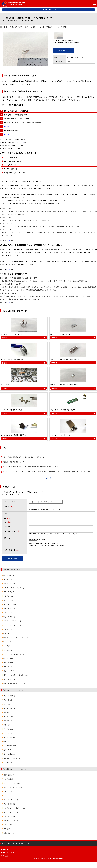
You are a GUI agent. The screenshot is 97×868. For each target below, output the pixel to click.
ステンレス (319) (9, 696)
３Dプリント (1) (9, 834)
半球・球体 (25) (9, 663)
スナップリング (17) (10, 584)
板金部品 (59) (8, 642)
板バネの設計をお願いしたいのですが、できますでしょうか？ (25, 457)
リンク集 (5, 856)
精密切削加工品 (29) (10, 680)
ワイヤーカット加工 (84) (12, 784)
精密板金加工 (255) (10, 775)
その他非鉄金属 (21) (10, 746)
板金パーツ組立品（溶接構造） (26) (16, 676)
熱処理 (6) (7, 829)
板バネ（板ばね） (31, 27)
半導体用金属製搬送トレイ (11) (14, 684)
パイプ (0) (7, 646)
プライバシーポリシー (9, 853)
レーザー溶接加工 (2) (11, 813)
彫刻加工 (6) (8, 825)
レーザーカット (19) (10, 817)
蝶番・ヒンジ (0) (9, 671)
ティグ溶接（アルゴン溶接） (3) (14, 809)
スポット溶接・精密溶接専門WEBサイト (16, 844)
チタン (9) (7, 725)
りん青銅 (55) (8, 713)
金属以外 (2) (8, 750)
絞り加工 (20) (8, 796)
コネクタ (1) (8, 630)
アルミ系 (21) (8, 734)
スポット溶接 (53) (9, 804)
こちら (29, 140)
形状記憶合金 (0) (9, 738)
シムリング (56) (9, 597)
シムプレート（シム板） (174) (14, 588)
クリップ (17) (8, 580)
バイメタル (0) (8, 730)
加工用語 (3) (8, 763)
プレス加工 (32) (9, 779)
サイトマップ (6, 850)
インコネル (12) (9, 721)
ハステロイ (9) (8, 717)
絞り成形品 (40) (9, 659)
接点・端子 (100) (9, 617)
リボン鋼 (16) (8, 700)
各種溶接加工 (8, 127)
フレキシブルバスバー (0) (12, 626)
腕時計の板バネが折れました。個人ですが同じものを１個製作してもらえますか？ (31, 467)
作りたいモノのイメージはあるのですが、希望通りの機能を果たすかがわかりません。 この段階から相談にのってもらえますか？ (47, 472)
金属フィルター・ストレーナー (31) (16, 638)
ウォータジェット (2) (11, 821)
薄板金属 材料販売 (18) (12, 759)
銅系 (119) (7, 705)
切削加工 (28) (8, 792)
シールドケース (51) (10, 605)
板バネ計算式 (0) (9, 755)
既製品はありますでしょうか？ (14, 462)
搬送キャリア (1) (9, 609)
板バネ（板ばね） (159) (11, 576)
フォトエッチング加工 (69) (13, 788)
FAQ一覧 (48, 478)
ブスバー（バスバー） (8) (12, 621)
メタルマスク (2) (9, 592)
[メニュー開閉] (93, 3)
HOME (5, 27)
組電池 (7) (7, 634)
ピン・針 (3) (8, 667)
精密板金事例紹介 (16, 27)
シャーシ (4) (8, 613)
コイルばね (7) (8, 651)
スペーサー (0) (8, 601)
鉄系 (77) (6, 742)
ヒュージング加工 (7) (11, 800)
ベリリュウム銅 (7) (10, 709)
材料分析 (6, 134)
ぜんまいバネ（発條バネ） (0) (14, 655)
